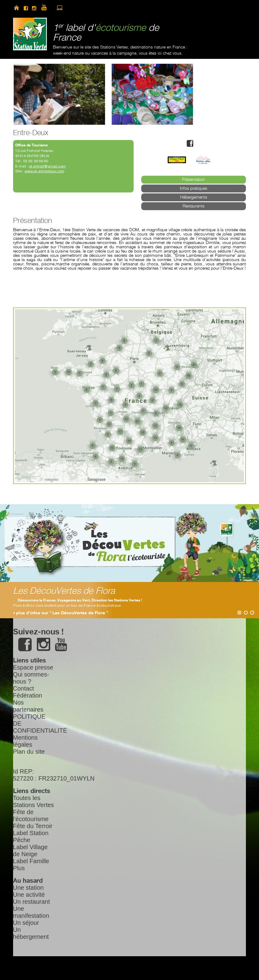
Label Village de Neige (30, 851)
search (81, 8)
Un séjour (26, 923)
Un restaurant (32, 902)
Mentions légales (25, 741)
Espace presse (33, 667)
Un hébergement (31, 933)
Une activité (29, 895)
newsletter (70, 8)
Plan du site (29, 752)
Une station (28, 888)
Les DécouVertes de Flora (64, 591)
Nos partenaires (28, 706)
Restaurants (194, 206)
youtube (47, 8)
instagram (34, 8)
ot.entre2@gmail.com (47, 166)
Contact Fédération (28, 692)
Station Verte (30, 34)
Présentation (194, 180)
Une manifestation (31, 912)
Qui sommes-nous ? (31, 678)
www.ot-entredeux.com (44, 171)
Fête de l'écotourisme (31, 815)
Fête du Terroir (33, 826)
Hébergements (194, 197)
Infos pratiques (194, 188)
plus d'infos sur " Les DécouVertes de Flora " (62, 613)
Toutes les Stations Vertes (34, 801)
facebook (26, 8)
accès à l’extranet (60, 8)
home (16, 8)
